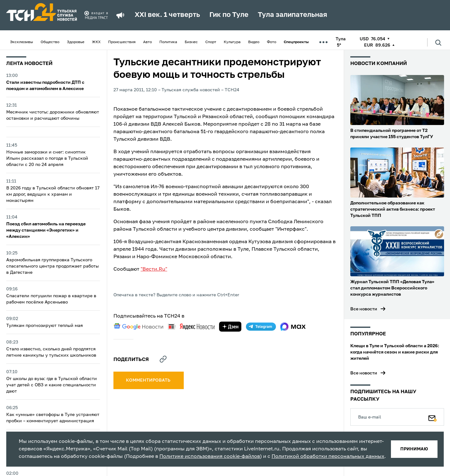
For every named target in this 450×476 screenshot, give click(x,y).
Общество (50, 42)
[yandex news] (191, 326)
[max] (293, 327)
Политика (168, 42)
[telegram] (261, 327)
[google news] (138, 327)
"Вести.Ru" (154, 269)
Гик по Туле (229, 15)
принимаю (414, 449)
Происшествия (122, 42)
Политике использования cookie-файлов (210, 457)
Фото (272, 42)
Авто (147, 42)
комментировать (149, 380)
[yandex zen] (230, 327)
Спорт (211, 42)
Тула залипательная (292, 15)
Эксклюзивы (22, 42)
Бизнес (191, 42)
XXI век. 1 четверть (167, 15)
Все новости (364, 309)
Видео (254, 42)
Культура (232, 42)
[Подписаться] (432, 417)
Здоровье (76, 42)
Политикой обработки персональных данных (328, 457)
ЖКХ (96, 42)
